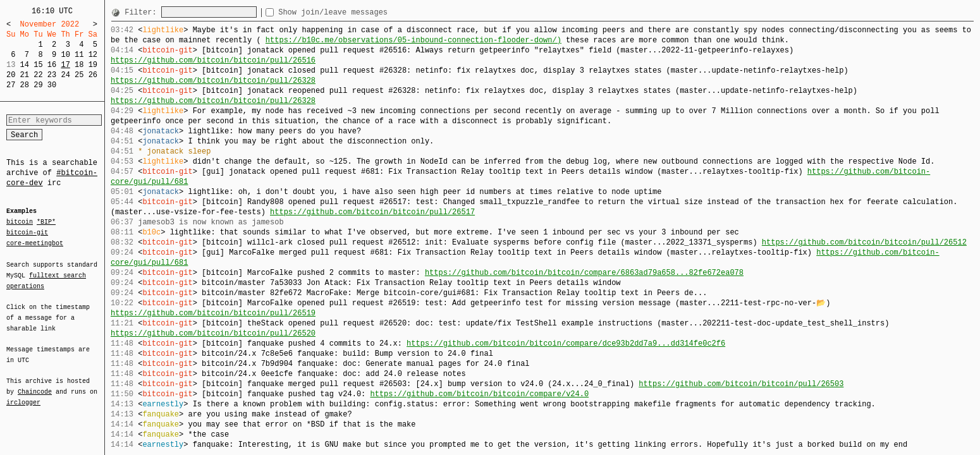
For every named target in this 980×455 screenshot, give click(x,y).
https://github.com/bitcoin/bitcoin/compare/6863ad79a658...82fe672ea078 (584, 273)
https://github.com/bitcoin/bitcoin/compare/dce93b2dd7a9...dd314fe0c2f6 (566, 343)
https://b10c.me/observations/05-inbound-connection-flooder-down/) (413, 40)
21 (25, 75)
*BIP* (46, 222)
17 (65, 65)
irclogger (23, 394)
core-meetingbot (35, 243)
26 (93, 75)
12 (93, 55)
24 (65, 75)
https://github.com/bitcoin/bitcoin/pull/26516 (213, 60)
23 (52, 75)
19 (93, 65)
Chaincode (35, 384)
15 (38, 65)
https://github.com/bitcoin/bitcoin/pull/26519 (213, 313)
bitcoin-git (27, 233)
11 (79, 55)
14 (25, 65)
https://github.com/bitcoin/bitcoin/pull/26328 (213, 81)
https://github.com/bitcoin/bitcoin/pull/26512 (864, 242)
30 (52, 85)
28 (25, 85)
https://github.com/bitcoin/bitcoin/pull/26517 (372, 212)
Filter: (143, 12)
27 (11, 85)
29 (38, 85)
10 (65, 55)
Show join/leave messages (356, 12)
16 (52, 65)
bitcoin (20, 222)
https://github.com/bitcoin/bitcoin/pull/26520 (213, 333)
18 (79, 65)
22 (38, 75)
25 (79, 75)
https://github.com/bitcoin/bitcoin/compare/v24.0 (479, 394)
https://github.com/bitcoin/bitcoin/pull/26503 (741, 384)
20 (11, 75)
